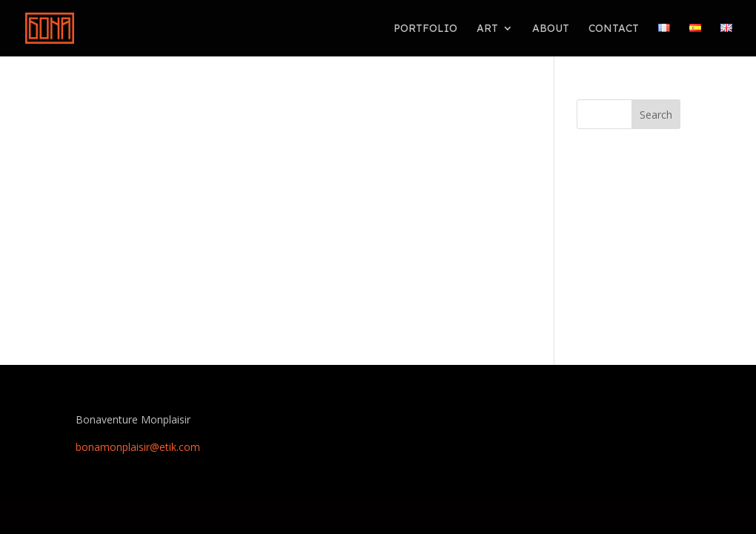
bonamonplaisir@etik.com (138, 447)
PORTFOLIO (425, 29)
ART (487, 29)
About (551, 29)
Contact (614, 29)
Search (656, 115)
